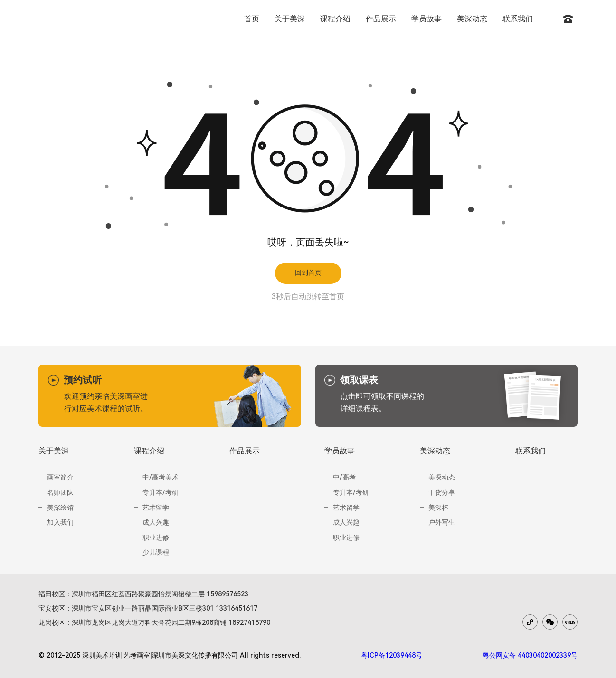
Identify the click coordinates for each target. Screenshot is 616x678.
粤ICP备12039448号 (392, 655)
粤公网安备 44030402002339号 (530, 655)
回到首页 (308, 273)
